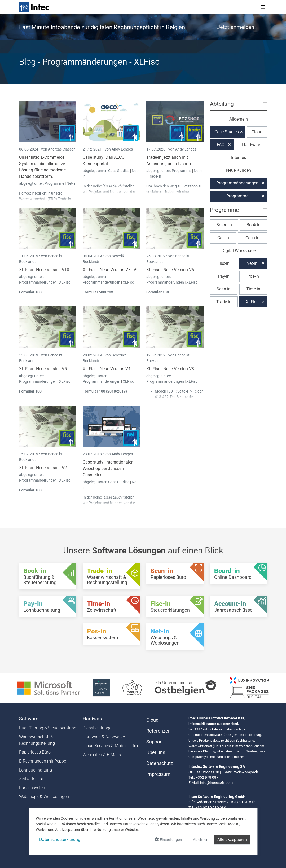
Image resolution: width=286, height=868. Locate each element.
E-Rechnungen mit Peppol (43, 761)
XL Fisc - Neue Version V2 (43, 468)
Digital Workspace (239, 251)
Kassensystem (33, 788)
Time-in (253, 289)
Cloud (257, 132)
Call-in (223, 238)
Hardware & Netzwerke (104, 737)
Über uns (156, 752)
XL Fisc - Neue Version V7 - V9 (111, 270)
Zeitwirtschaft (32, 779)
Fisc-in (223, 263)
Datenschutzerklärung (60, 840)
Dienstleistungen (98, 728)
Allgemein (239, 119)
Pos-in (253, 276)
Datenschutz (160, 763)
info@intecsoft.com (216, 783)
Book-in (254, 225)
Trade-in (155, 176)
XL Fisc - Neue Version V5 (43, 369)
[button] (238, 106)
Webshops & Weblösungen (44, 797)
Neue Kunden (239, 170)
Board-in (224, 225)
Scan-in (224, 289)
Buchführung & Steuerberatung (48, 728)
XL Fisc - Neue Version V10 (44, 270)
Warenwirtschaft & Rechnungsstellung (37, 740)
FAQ (221, 145)
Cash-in (252, 238)
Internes (239, 158)
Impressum (158, 774)
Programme (55, 183)
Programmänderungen (38, 282)
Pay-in (224, 276)
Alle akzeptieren (232, 840)
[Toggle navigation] (263, 7)
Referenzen (159, 731)
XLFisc (65, 282)
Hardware (251, 145)
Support (155, 742)
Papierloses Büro (35, 752)
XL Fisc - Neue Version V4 (107, 369)
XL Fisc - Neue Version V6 (170, 270)
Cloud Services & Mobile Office (111, 746)
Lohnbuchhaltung (36, 770)
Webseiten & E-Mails (102, 755)
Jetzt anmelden (236, 27)
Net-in (71, 183)
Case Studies (119, 171)
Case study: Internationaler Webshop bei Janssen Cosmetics (108, 468)
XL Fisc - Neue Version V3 (170, 369)
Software (29, 719)
